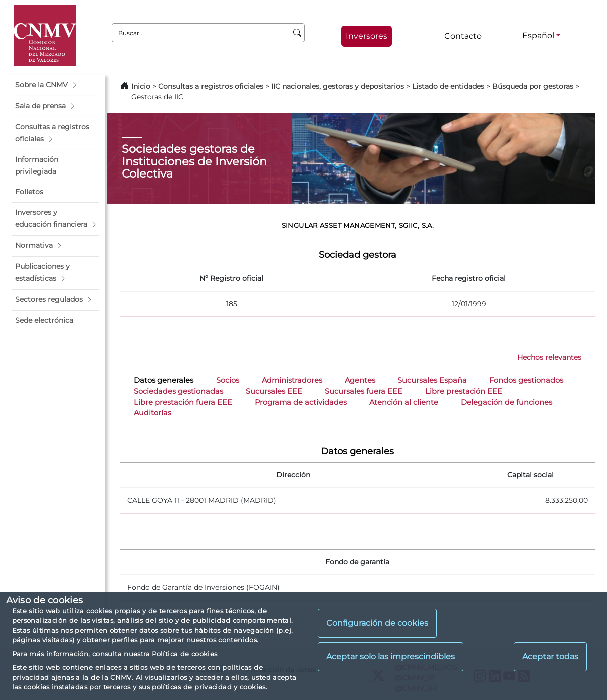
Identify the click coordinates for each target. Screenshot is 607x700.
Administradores (292, 380)
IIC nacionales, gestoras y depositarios (338, 86)
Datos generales (164, 380)
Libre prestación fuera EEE (183, 402)
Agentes (360, 380)
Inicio (141, 86)
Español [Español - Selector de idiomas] (538, 35)
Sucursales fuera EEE (364, 391)
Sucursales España (432, 380)
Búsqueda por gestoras (533, 86)
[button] (56, 85)
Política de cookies (184, 654)
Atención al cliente (404, 402)
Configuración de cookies (377, 623)
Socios (228, 380)
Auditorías (153, 413)
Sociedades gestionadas (178, 391)
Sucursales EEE (274, 391)
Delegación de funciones (507, 402)
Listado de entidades (448, 86)
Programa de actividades (301, 402)
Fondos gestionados (526, 380)
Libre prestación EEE (464, 391)
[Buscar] (297, 33)
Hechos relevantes (549, 357)
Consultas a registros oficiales (211, 86)
